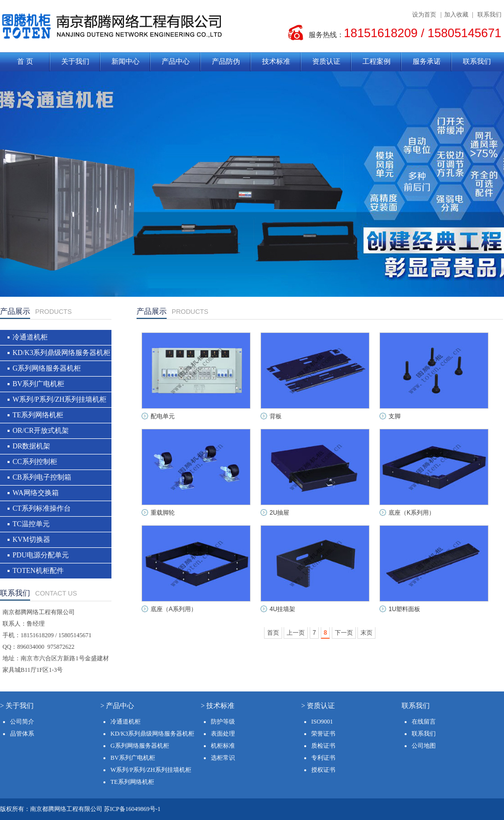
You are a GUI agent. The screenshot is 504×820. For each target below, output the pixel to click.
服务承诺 (427, 62)
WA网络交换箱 (36, 493)
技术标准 (276, 62)
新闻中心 (125, 62)
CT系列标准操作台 (42, 508)
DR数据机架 (31, 446)
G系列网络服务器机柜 (47, 368)
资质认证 (326, 62)
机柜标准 (223, 746)
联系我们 (489, 15)
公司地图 (424, 746)
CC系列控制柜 (35, 462)
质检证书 (323, 746)
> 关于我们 (17, 706)
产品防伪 (226, 62)
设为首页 (424, 15)
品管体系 (22, 734)
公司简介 (22, 722)
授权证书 (323, 770)
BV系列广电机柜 (38, 384)
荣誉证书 (323, 734)
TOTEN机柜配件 (38, 571)
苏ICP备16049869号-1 (132, 809)
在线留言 (424, 722)
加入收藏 (456, 15)
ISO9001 (322, 722)
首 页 (25, 62)
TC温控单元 (31, 524)
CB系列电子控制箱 (42, 477)
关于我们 (75, 62)
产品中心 (176, 62)
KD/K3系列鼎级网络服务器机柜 (61, 353)
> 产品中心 (117, 706)
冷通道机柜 (30, 337)
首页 (273, 633)
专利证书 (323, 758)
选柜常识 (223, 758)
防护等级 (223, 722)
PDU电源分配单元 (41, 555)
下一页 (344, 633)
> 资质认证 (318, 706)
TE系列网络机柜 (38, 415)
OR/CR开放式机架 (41, 431)
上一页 (296, 633)
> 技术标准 (218, 706)
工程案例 (376, 62)
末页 (366, 633)
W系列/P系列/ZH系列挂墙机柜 (59, 399)
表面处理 (223, 734)
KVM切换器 (31, 540)
